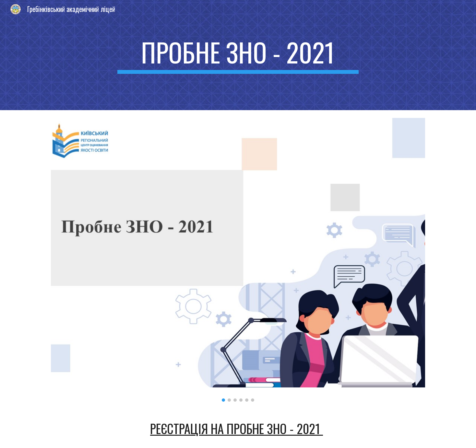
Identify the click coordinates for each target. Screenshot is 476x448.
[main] (238, 55)
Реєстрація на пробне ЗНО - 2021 (237, 428)
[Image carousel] (238, 260)
